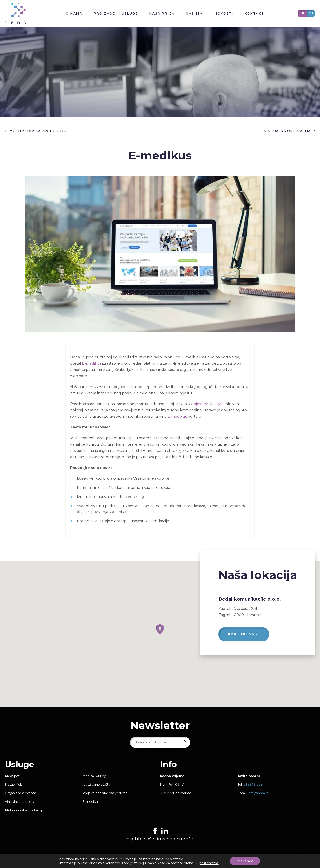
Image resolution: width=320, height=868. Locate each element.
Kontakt (254, 13)
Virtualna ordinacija (290, 131)
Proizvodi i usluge (116, 13)
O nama (74, 13)
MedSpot (12, 776)
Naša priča (162, 13)
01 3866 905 (253, 785)
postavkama (209, 863)
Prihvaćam (245, 861)
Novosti (224, 13)
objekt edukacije (206, 404)
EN (311, 13)
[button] (160, 629)
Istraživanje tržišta (96, 785)
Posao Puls (14, 785)
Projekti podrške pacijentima (105, 793)
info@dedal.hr (259, 793)
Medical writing (94, 776)
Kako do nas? (244, 634)
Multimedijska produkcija (38, 131)
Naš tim (194, 13)
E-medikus (92, 363)
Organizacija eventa (20, 793)
